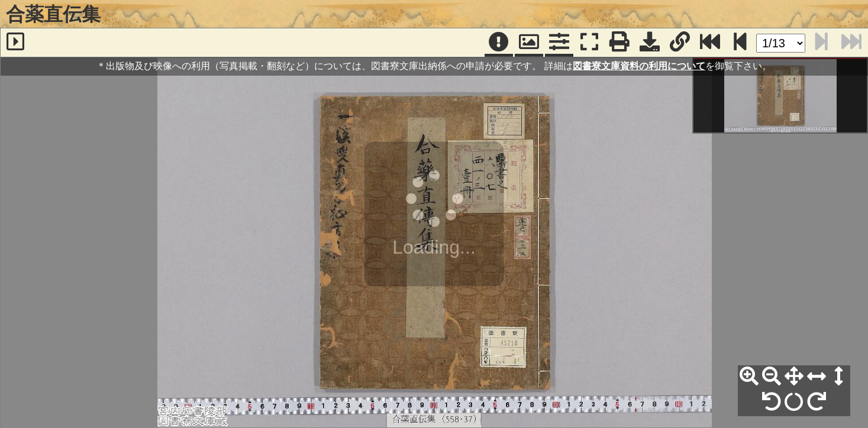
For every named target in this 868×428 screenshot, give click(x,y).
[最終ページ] (710, 43)
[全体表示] (794, 377)
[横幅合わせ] (817, 377)
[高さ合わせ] (839, 377)
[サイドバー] (15, 43)
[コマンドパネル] (559, 43)
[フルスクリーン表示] (589, 43)
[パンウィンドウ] (529, 43)
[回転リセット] (794, 402)
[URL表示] (680, 43)
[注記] (499, 43)
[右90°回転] (817, 402)
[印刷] (619, 43)
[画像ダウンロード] (650, 43)
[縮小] (772, 377)
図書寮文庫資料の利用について (639, 66)
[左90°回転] (772, 402)
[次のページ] (740, 43)
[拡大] (749, 377)
